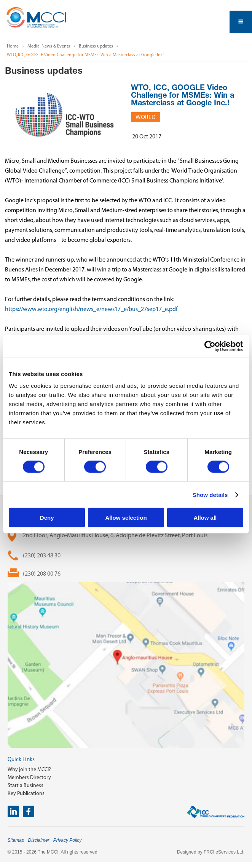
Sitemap (16, 840)
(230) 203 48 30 (42, 555)
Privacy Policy (68, 840)
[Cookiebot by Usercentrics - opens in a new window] (210, 346)
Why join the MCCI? (29, 769)
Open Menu (241, 22)
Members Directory (29, 777)
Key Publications (26, 793)
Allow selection (126, 518)
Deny (47, 518)
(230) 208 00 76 (42, 574)
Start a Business (26, 785)
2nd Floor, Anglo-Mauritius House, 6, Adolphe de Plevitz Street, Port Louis (115, 535)
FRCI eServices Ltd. (224, 852)
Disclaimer (39, 840)
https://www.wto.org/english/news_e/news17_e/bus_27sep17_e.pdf (91, 309)
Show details (210, 494)
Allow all (205, 518)
